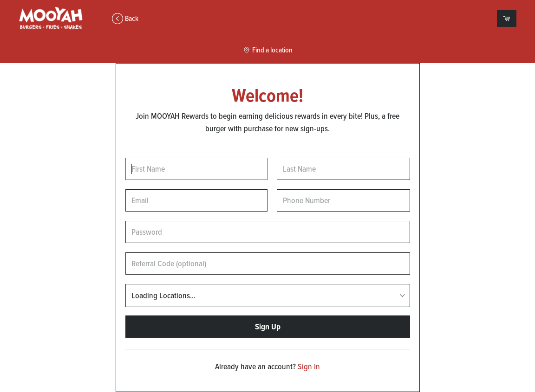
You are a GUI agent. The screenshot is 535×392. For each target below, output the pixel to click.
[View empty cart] (507, 19)
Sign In (309, 366)
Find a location (268, 50)
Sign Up (268, 327)
